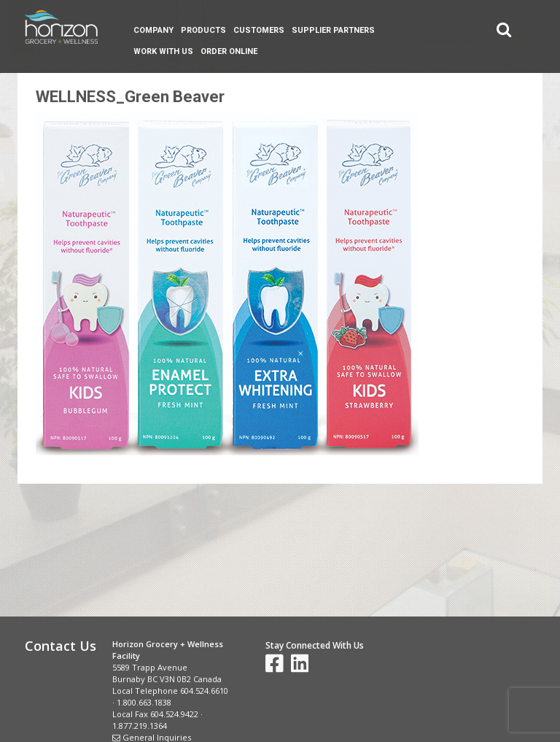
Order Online (229, 51)
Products (203, 30)
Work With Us (163, 51)
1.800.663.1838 (144, 702)
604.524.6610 (204, 691)
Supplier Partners (333, 30)
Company (153, 30)
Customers (259, 30)
